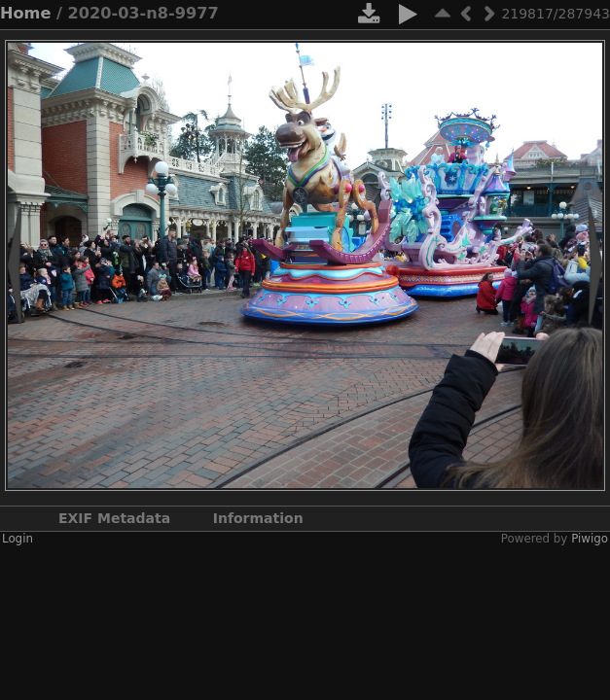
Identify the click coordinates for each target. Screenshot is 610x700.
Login (18, 539)
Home (25, 13)
